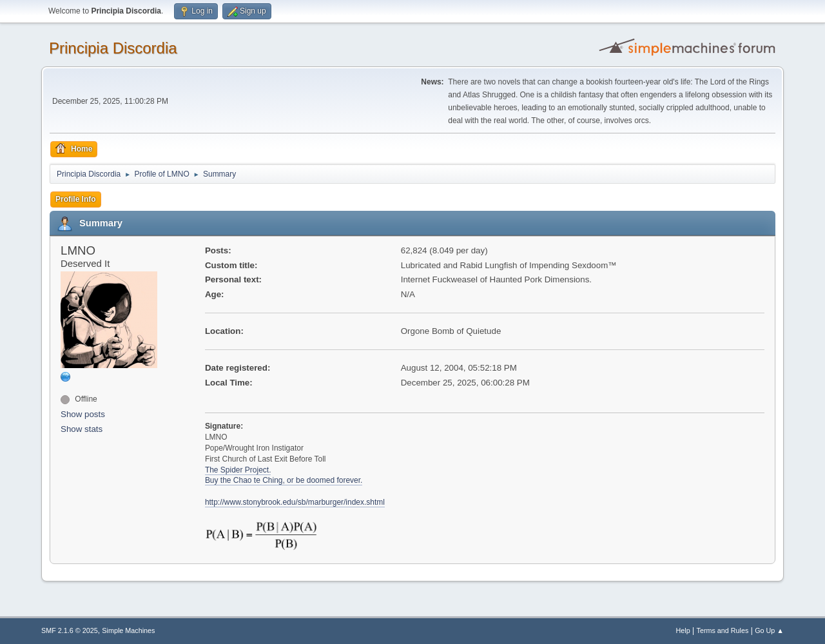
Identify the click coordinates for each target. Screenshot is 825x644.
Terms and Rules (723, 630)
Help (683, 630)
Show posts (83, 414)
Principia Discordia (113, 48)
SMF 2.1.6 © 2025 (70, 630)
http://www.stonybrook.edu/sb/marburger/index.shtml (295, 502)
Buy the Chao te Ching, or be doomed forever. (284, 480)
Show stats (82, 429)
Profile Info (76, 199)
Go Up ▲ (769, 630)
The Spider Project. (238, 470)
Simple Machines (128, 630)
